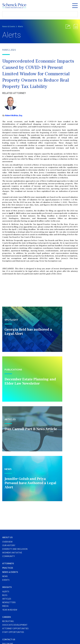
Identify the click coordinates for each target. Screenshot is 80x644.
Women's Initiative (12, 553)
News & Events (9, 26)
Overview (7, 542)
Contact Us (9, 639)
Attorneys (8, 563)
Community (8, 556)
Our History (9, 545)
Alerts (20, 26)
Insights (7, 587)
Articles (7, 599)
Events (6, 580)
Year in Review (10, 610)
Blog (5, 595)
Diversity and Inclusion (15, 549)
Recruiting (8, 621)
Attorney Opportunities (15, 628)
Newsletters (9, 602)
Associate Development (15, 625)
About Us (7, 537)
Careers (7, 617)
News (5, 576)
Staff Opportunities (13, 632)
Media (5, 606)
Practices (8, 568)
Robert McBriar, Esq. (14, 115)
